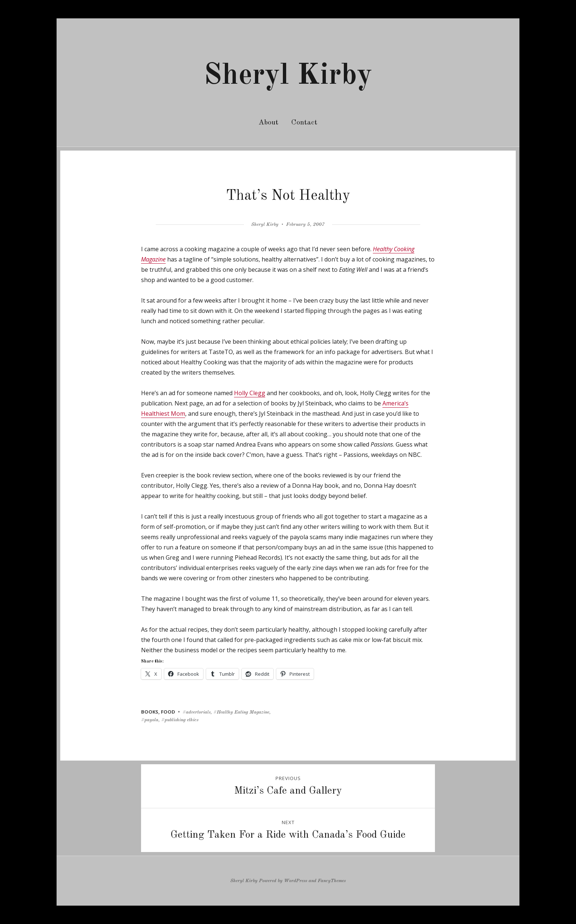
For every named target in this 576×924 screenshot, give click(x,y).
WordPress (296, 881)
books (150, 712)
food (168, 712)
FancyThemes (332, 881)
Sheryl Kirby (288, 76)
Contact (304, 123)
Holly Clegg (250, 393)
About (269, 123)
